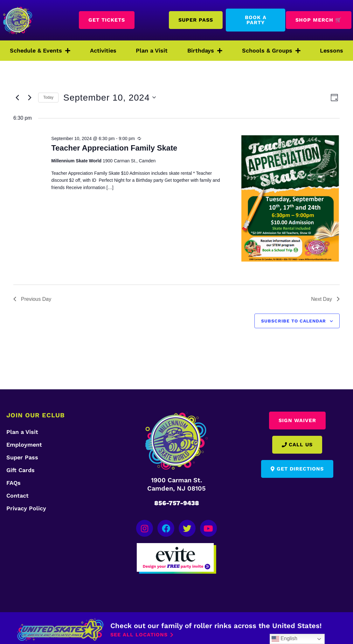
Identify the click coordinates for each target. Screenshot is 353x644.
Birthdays (205, 51)
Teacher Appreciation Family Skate (114, 148)
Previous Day (32, 299)
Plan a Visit (152, 50)
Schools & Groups (271, 51)
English (284, 639)
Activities (103, 50)
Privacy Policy (26, 508)
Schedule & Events (40, 51)
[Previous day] (17, 97)
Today (48, 97)
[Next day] (30, 97)
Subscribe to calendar (294, 321)
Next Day (325, 299)
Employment (24, 445)
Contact (17, 495)
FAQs (14, 483)
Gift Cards (21, 470)
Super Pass (22, 457)
